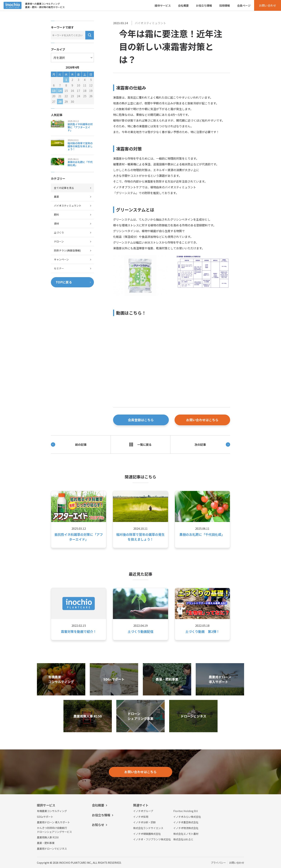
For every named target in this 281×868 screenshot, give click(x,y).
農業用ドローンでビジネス (52, 849)
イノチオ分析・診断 (144, 822)
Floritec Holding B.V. (186, 811)
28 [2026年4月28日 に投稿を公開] (60, 102)
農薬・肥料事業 (46, 843)
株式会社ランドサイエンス (148, 828)
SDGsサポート (45, 817)
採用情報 (225, 5)
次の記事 (212, 444)
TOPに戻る (64, 282)
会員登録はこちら (141, 420)
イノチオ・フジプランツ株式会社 (152, 839)
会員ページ (244, 5)
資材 (56, 224)
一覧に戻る (140, 444)
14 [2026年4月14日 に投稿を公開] (60, 91)
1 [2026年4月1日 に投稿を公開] (66, 80)
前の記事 (69, 444)
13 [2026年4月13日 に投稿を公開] (54, 91)
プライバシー (218, 863)
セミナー (59, 268)
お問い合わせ (237, 863)
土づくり (59, 232)
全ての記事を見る (64, 188)
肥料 (56, 215)
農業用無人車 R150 (48, 837)
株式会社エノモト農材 (186, 834)
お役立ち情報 (204, 5)
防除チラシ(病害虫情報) (67, 250)
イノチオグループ (143, 811)
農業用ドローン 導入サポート (53, 822)
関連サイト (141, 805)
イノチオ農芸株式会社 (186, 822)
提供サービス (163, 5)
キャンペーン (61, 259)
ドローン (59, 241)
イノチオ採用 (141, 817)
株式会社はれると (183, 839)
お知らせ (98, 825)
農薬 (56, 197)
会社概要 (183, 5)
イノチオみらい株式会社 (187, 817)
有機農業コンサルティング (52, 811)
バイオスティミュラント (150, 23)
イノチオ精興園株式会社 (147, 834)
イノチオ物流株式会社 (186, 828)
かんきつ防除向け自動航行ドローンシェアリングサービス (54, 830)
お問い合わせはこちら (202, 420)
